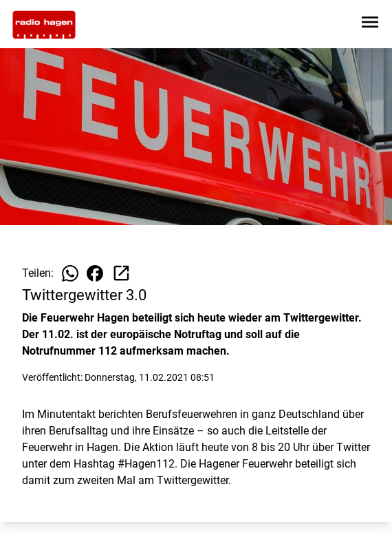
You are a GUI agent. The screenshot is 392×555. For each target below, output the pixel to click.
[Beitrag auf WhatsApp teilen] (70, 273)
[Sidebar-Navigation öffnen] (370, 24)
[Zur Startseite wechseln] (44, 25)
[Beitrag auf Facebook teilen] (95, 273)
